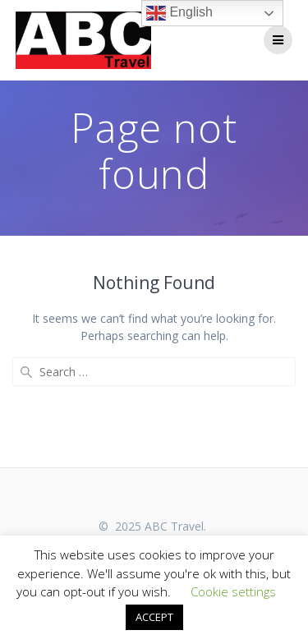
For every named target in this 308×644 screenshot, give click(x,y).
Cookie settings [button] (233, 591)
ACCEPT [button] (154, 617)
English (179, 13)
